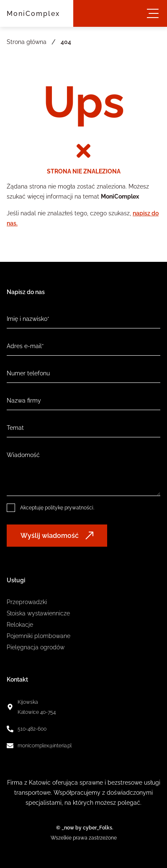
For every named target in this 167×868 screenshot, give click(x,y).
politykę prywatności (69, 508)
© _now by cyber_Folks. (83, 828)
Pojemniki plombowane (39, 636)
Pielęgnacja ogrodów (36, 647)
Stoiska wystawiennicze (38, 613)
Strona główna (27, 42)
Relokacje (20, 625)
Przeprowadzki (27, 602)
